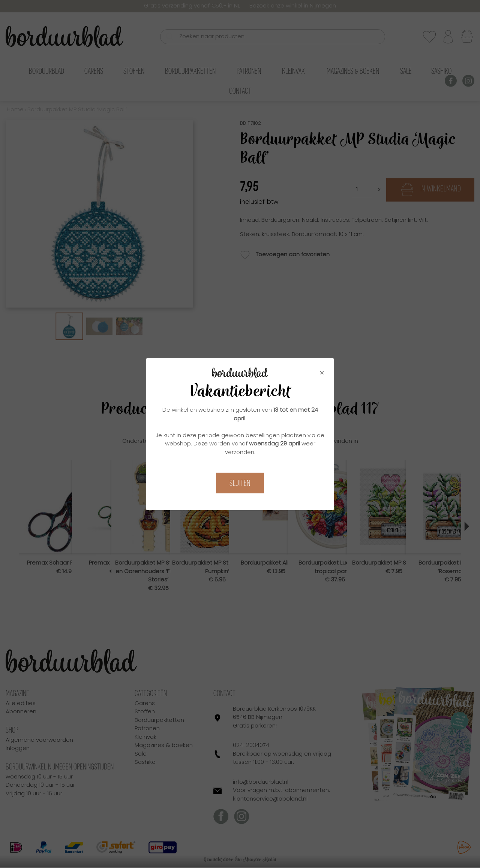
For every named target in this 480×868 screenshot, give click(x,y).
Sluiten (240, 483)
